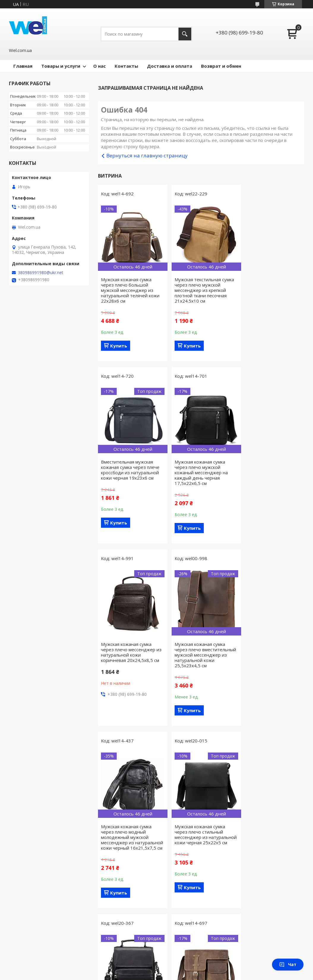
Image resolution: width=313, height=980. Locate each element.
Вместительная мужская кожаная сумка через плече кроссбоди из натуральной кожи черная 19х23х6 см (270, 287)
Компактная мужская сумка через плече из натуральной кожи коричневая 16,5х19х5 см (269, 845)
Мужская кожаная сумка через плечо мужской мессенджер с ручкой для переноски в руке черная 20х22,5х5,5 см (269, 660)
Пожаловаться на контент (138, 974)
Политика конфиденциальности (193, 974)
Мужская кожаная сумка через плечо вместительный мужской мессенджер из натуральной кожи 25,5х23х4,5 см (268, 475)
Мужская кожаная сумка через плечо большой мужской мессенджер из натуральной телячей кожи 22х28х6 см (130, 290)
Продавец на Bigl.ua (157, 969)
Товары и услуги (61, 66)
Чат (288, 964)
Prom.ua (184, 964)
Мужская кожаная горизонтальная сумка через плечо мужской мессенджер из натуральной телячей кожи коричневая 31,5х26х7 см (130, 851)
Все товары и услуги (199, 935)
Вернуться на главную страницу (147, 155)
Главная (23, 66)
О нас (99, 66)
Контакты (126, 66)
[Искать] (185, 34)
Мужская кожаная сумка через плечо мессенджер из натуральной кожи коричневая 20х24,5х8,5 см (200, 470)
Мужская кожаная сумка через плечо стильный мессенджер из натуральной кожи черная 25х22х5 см (199, 660)
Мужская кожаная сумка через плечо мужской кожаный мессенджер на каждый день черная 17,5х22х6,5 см (128, 472)
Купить (119, 346)
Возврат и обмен (221, 66)
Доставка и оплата (170, 66)
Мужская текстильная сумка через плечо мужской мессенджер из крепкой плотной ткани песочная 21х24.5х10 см (201, 290)
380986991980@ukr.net (41, 273)
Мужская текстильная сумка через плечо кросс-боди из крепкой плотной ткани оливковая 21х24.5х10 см (201, 845)
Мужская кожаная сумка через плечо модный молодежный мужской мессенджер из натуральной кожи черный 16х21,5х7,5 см (130, 663)
